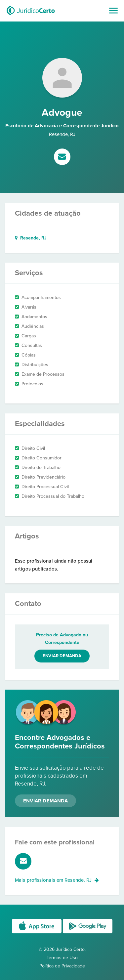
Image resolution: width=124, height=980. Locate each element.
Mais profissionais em (57, 880)
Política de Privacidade (62, 966)
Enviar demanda (62, 656)
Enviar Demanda (45, 801)
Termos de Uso (62, 958)
